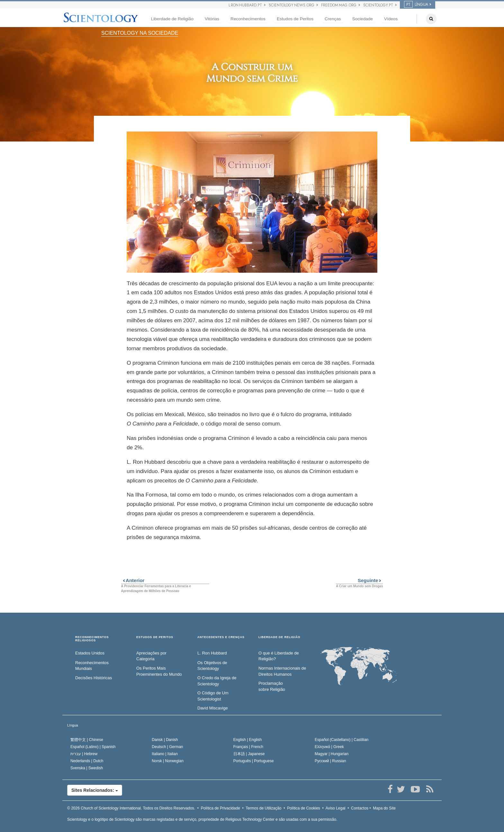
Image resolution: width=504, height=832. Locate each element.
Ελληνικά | (329, 747)
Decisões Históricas (94, 678)
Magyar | (332, 754)
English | (248, 740)
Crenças (333, 19)
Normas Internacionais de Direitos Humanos (282, 671)
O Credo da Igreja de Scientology (217, 681)
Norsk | (168, 761)
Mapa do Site (384, 808)
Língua (73, 725)
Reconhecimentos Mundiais (92, 666)
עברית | (84, 754)
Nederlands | (87, 761)
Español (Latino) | (93, 747)
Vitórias (212, 19)
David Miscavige (213, 708)
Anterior (133, 580)
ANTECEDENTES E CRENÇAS (221, 637)
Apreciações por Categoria (151, 656)
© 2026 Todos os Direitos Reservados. (131, 808)
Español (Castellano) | (342, 740)
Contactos (360, 808)
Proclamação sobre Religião (272, 686)
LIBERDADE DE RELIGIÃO (279, 637)
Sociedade (363, 19)
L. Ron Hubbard (212, 653)
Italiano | (165, 754)
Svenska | (87, 768)
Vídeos (391, 19)
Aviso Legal (336, 808)
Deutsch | (167, 747)
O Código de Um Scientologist (213, 696)
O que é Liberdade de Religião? (279, 656)
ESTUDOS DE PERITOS (155, 637)
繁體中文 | (87, 740)
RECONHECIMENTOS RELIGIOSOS (92, 639)
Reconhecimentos (248, 19)
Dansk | (165, 740)
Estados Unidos (90, 653)
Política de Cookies (304, 808)
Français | (248, 747)
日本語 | (249, 754)
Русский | (330, 761)
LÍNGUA (416, 5)
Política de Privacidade (221, 808)
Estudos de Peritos (295, 19)
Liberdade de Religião (172, 19)
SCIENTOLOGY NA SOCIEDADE (140, 33)
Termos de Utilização (263, 808)
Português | (254, 761)
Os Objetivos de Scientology (212, 666)
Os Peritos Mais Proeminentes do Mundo (159, 671)
